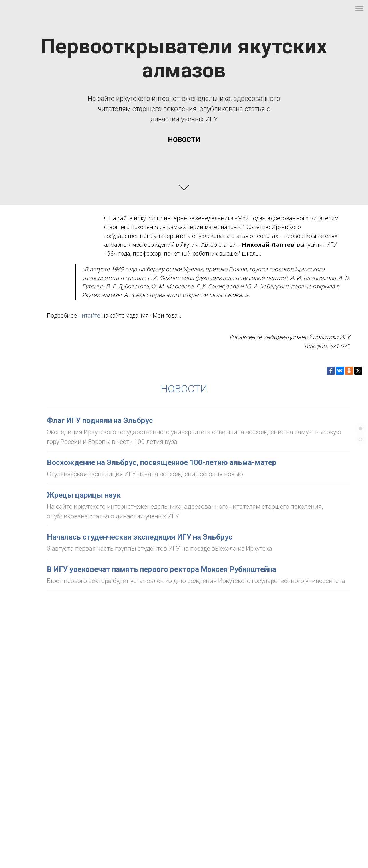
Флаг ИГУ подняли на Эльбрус (100, 420)
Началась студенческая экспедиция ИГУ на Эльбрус (140, 537)
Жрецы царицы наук (84, 495)
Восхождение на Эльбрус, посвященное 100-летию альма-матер (162, 462)
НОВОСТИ (184, 389)
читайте (89, 315)
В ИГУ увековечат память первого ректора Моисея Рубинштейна (162, 569)
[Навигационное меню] (359, 9)
